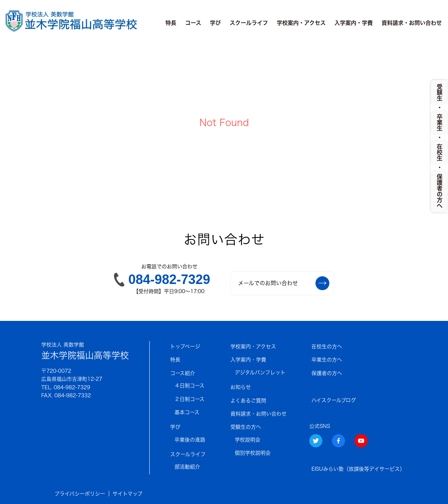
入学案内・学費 (354, 23)
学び (215, 23)
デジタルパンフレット (260, 372)
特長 (171, 23)
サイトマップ (127, 494)
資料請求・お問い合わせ (412, 23)
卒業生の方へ (327, 360)
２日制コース (189, 399)
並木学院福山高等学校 (85, 350)
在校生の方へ (327, 346)
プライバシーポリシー (80, 494)
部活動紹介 (187, 467)
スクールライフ (249, 23)
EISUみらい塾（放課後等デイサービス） (358, 469)
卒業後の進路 (190, 440)
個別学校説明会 (253, 453)
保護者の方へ (327, 373)
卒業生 (440, 122)
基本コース (187, 412)
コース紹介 (183, 373)
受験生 (440, 92)
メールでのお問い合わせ (284, 283)
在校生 (440, 152)
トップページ (185, 346)
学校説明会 (248, 440)
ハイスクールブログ (334, 400)
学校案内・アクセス (301, 23)
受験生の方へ (246, 427)
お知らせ (241, 387)
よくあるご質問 (248, 401)
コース (193, 23)
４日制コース (189, 386)
